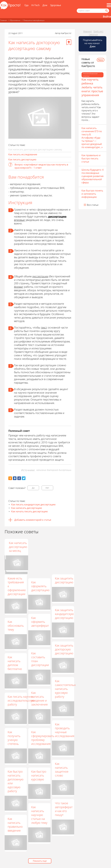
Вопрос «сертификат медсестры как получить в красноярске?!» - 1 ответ (41, 166)
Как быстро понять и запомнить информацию (92, 194)
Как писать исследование (23, 154)
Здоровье (56, 5)
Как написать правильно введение (15, 825)
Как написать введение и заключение (39, 699)
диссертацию (57, 216)
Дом (45, 5)
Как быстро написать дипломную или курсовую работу (16, 781)
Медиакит (88, 31)
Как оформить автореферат (40, 622)
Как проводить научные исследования (65, 730)
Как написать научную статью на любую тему (39, 815)
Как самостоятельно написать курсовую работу (66, 689)
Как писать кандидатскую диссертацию (33, 504)
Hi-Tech (35, 5)
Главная (3, 20)
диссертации (40, 276)
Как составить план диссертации (40, 659)
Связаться (93, 34)
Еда (27, 5)
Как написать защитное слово (62, 770)
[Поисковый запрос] (93, 11)
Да (33, 488)
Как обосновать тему (16, 626)
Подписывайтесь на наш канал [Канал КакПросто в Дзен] (93, 43)
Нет (47, 488)
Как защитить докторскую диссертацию (64, 649)
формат (19, 287)
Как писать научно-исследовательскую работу (21, 700)
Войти (107, 16)
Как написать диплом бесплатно (15, 663)
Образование (15, 20)
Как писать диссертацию (22, 159)
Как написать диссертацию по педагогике (40, 549)
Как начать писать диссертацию (29, 511)
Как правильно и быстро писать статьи (91, 158)
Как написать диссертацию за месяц (64, 547)
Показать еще (40, 861)
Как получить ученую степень (14, 738)
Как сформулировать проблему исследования (43, 738)
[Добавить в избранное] (69, 42)
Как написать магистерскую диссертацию (17, 547)
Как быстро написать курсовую (39, 775)
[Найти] (106, 11)
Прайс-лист (98, 31)
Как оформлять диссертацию (40, 586)
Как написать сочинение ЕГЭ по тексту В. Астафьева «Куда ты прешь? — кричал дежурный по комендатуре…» (92, 138)
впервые (19, 220)
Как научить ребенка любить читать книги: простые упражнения (92, 87)
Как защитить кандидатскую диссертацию (64, 614)
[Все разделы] (109, 5)
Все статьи (93, 205)
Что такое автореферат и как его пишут (64, 809)
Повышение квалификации (34, 20)
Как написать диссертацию (27, 508)
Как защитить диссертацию (64, 580)
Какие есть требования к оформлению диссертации (17, 586)
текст (44, 328)
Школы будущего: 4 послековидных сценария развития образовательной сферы (92, 176)
